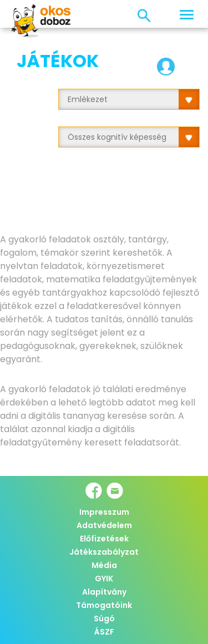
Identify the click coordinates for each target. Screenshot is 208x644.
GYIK (104, 579)
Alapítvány (104, 592)
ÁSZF (104, 632)
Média (104, 565)
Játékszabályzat (104, 552)
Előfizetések (104, 539)
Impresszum (104, 512)
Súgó (104, 618)
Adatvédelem (104, 525)
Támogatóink (104, 605)
